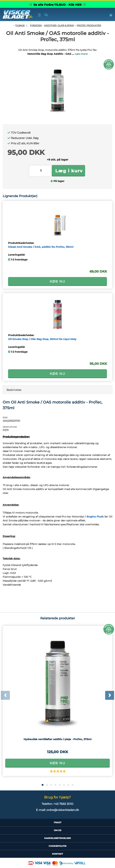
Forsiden (36, 25)
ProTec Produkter (89, 25)
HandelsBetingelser (57, 838)
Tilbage (20, 25)
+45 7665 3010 (63, 804)
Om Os (58, 830)
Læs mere (81, 54)
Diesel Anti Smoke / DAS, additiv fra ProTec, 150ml (41, 247)
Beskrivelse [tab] (14, 390)
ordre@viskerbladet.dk (63, 810)
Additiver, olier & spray (59, 25)
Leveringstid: (17, 255)
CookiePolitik (58, 846)
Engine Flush (95, 517)
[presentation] (5, 695)
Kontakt (57, 854)
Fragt (58, 822)
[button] (43, 785)
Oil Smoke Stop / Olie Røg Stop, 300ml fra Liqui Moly (42, 339)
